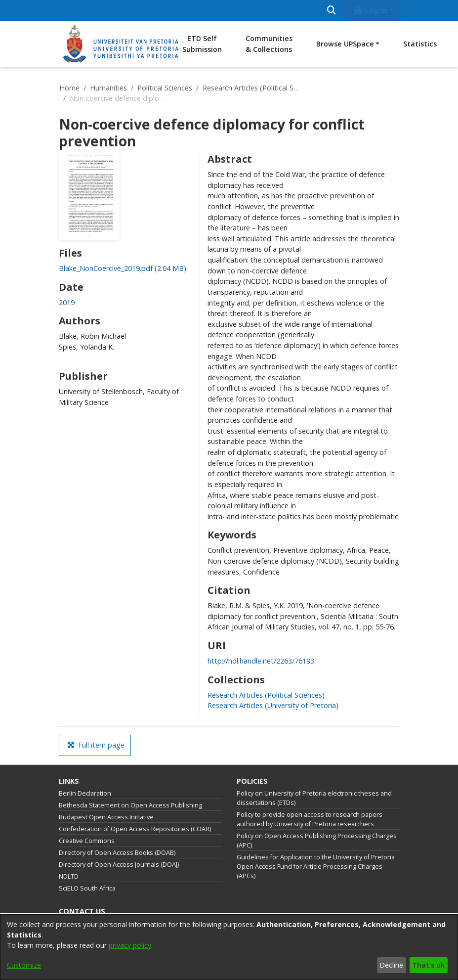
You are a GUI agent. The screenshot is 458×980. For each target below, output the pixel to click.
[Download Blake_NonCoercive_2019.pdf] (123, 268)
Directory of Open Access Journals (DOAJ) (119, 865)
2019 (67, 302)
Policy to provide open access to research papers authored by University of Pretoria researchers (310, 819)
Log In (370, 10)
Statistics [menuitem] (420, 44)
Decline (391, 965)
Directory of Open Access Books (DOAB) (117, 853)
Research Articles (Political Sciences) (252, 88)
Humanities (108, 88)
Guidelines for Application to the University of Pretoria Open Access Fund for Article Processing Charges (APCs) (316, 867)
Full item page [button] (96, 745)
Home (69, 88)
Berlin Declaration (85, 793)
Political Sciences (165, 88)
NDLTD (69, 876)
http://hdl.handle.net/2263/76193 (261, 661)
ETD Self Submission (202, 44)
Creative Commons (87, 841)
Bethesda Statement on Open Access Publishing (130, 805)
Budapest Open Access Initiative (106, 817)
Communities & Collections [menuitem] (269, 44)
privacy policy (130, 945)
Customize (24, 965)
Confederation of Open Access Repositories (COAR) (135, 829)
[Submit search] (332, 11)
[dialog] (229, 947)
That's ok (428, 965)
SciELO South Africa (87, 888)
